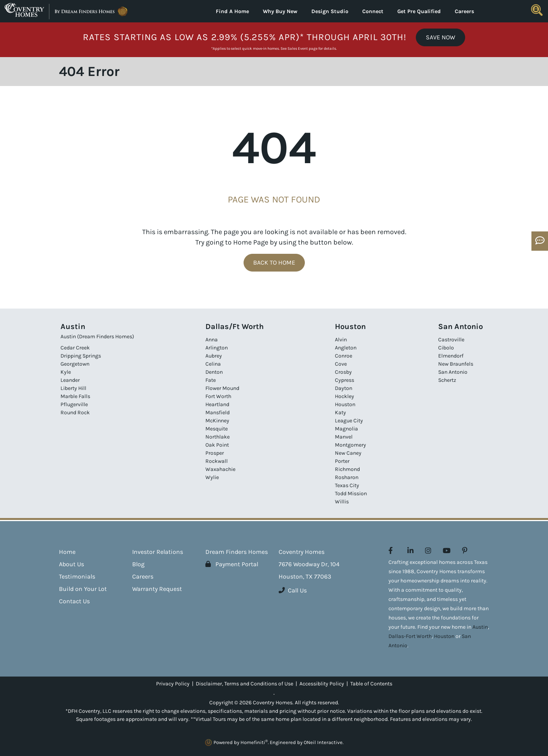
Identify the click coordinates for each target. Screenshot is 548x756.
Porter (342, 461)
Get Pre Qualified (419, 11)
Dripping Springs (81, 356)
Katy (340, 413)
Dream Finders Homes (237, 552)
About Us (71, 564)
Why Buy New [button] (280, 11)
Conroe (344, 356)
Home (67, 552)
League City (349, 421)
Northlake (218, 437)
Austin (480, 627)
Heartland (217, 404)
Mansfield (218, 413)
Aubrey (214, 356)
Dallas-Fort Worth (410, 636)
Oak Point (217, 445)
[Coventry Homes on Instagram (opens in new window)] (428, 551)
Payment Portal (232, 564)
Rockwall (217, 461)
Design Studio (330, 11)
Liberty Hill (73, 388)
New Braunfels (456, 364)
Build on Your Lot (83, 589)
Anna (212, 340)
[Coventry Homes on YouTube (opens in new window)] (447, 551)
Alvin (341, 340)
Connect (373, 11)
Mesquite (217, 429)
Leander (70, 380)
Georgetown (75, 364)
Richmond (347, 469)
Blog (138, 564)
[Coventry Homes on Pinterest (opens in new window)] (465, 551)
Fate (211, 380)
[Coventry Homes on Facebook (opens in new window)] (391, 551)
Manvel (344, 437)
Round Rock (75, 413)
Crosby (343, 372)
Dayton (344, 388)
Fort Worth (218, 396)
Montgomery (350, 445)
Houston (345, 404)
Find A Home (232, 11)
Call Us (293, 590)
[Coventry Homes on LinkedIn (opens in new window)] (410, 551)
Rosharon (347, 477)
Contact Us (74, 601)
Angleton (346, 348)
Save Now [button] (440, 37)
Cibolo (446, 348)
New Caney (348, 453)
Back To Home (274, 262)
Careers (464, 11)
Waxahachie (220, 469)
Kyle (66, 372)
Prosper (215, 453)
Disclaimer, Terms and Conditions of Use (245, 684)
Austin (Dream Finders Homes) (97, 337)
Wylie (212, 477)
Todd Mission (351, 494)
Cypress (345, 380)
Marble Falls (75, 396)
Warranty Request (157, 589)
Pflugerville (74, 404)
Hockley (345, 396)
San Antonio (453, 372)
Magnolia (346, 429)
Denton (214, 372)
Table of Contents (371, 684)
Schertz (447, 380)
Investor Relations (158, 552)
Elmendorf (451, 356)
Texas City (347, 485)
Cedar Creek (75, 348)
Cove (341, 364)
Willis (342, 502)
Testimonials (77, 576)
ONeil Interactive (323, 742)
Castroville (451, 340)
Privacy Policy (173, 684)
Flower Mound (222, 388)
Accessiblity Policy (322, 684)
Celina (213, 364)
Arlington (217, 348)
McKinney (217, 421)
